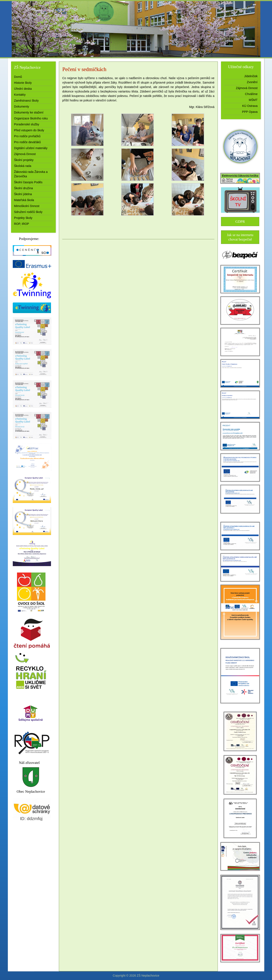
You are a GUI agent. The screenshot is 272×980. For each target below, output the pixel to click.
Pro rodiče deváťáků (27, 142)
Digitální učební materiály (31, 148)
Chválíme (251, 94)
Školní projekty (24, 160)
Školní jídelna (23, 194)
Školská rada (23, 166)
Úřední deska (23, 89)
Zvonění (252, 82)
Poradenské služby (27, 124)
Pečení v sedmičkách (84, 69)
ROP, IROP (22, 224)
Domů (18, 77)
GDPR (240, 222)
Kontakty (20, 95)
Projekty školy (23, 218)
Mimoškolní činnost (27, 206)
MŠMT (253, 100)
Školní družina (23, 188)
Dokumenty (22, 106)
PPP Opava (250, 112)
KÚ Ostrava (250, 106)
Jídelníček (251, 76)
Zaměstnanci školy (26, 101)
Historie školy (23, 83)
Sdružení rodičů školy (28, 212)
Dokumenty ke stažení (29, 112)
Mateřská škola (24, 200)
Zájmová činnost (25, 154)
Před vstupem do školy (29, 130)
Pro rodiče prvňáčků (27, 136)
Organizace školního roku (31, 118)
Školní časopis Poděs (28, 182)
